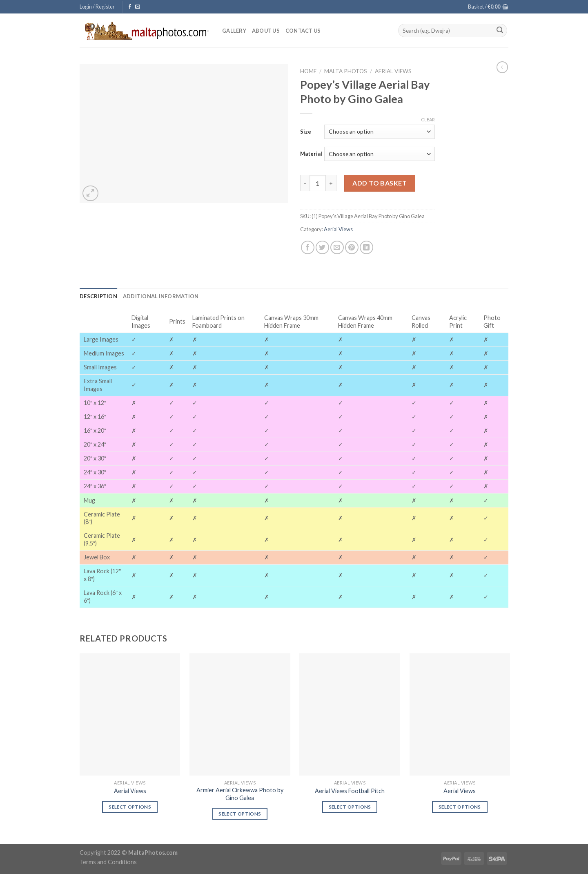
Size (306, 132)
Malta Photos (346, 71)
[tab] (98, 296)
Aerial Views (393, 71)
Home (308, 71)
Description (98, 296)
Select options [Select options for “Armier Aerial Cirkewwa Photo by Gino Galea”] (240, 814)
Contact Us (303, 31)
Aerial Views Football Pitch (350, 791)
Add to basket (380, 183)
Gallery (234, 31)
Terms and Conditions (108, 862)
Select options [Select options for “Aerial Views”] (130, 807)
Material (311, 154)
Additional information (161, 296)
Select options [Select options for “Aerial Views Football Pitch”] (350, 807)
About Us (266, 31)
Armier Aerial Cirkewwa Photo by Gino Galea (240, 794)
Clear (428, 120)
